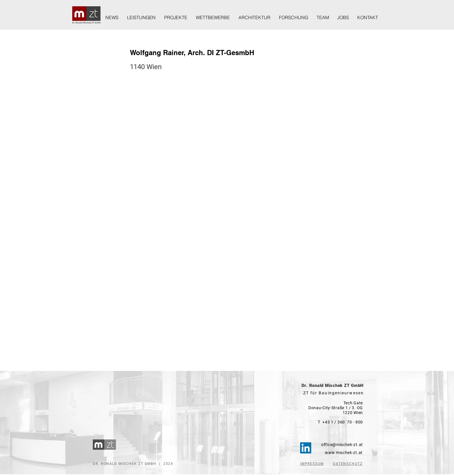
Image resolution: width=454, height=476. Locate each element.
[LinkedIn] (306, 448)
